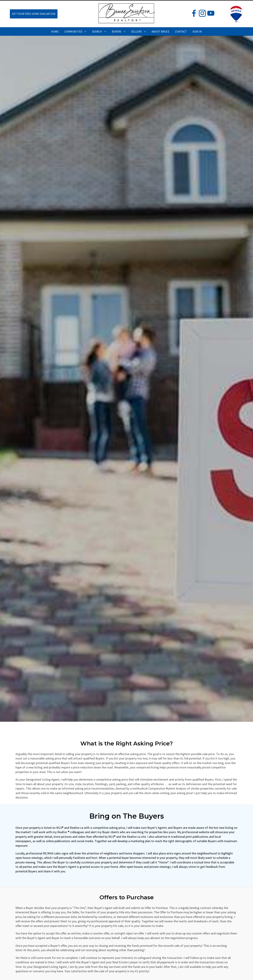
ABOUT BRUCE (160, 31)
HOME (55, 31)
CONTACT (181, 31)
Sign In (197, 31)
